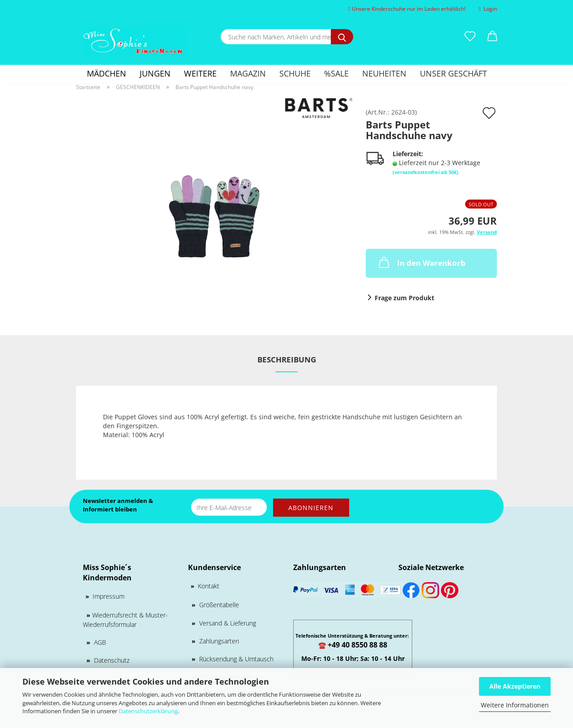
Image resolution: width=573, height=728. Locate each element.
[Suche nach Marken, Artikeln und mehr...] (342, 37)
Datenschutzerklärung (148, 711)
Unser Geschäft (453, 73)
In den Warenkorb (421, 262)
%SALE (336, 73)
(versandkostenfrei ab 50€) (425, 172)
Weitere (200, 73)
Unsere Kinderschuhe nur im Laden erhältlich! (407, 9)
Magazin (248, 73)
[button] (492, 37)
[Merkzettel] (470, 37)
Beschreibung (287, 360)
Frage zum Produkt (404, 298)
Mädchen (107, 73)
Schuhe (295, 73)
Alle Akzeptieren (515, 686)
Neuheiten (384, 73)
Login (488, 9)
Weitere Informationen (515, 705)
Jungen (155, 73)
